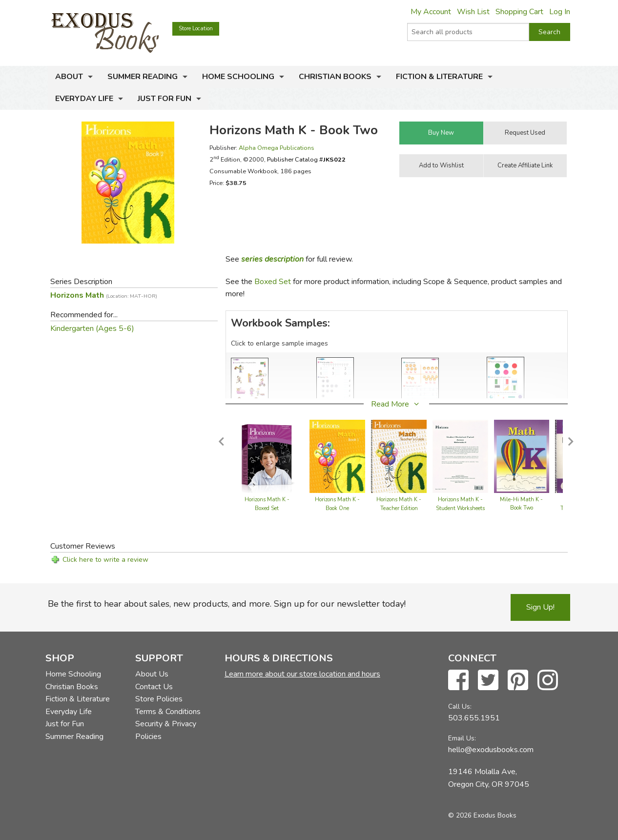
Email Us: (462, 738)
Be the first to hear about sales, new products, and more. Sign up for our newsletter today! (227, 604)
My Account (431, 12)
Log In (560, 12)
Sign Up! (540, 607)
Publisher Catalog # (306, 159)
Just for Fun (165, 99)
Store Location (196, 29)
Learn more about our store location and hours (302, 674)
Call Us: (460, 707)
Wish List (473, 12)
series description (272, 259)
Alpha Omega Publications (277, 148)
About (69, 77)
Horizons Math (104, 295)
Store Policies (159, 699)
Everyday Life (84, 99)
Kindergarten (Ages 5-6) (92, 328)
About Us (152, 674)
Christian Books (335, 77)
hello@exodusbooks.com (491, 750)
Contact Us (154, 687)
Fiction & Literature (439, 77)
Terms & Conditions (168, 712)
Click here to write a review (105, 560)
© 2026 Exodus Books (482, 815)
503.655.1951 (474, 718)
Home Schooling (238, 77)
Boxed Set (273, 282)
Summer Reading (143, 77)
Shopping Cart (519, 12)
